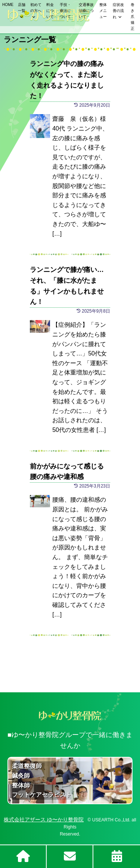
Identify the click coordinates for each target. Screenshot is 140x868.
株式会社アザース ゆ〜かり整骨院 (44, 820)
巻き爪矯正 (133, 17)
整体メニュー (103, 11)
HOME (8, 5)
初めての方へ (36, 8)
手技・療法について (65, 11)
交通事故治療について (86, 11)
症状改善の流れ (118, 11)
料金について (50, 11)
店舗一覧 (22, 8)
